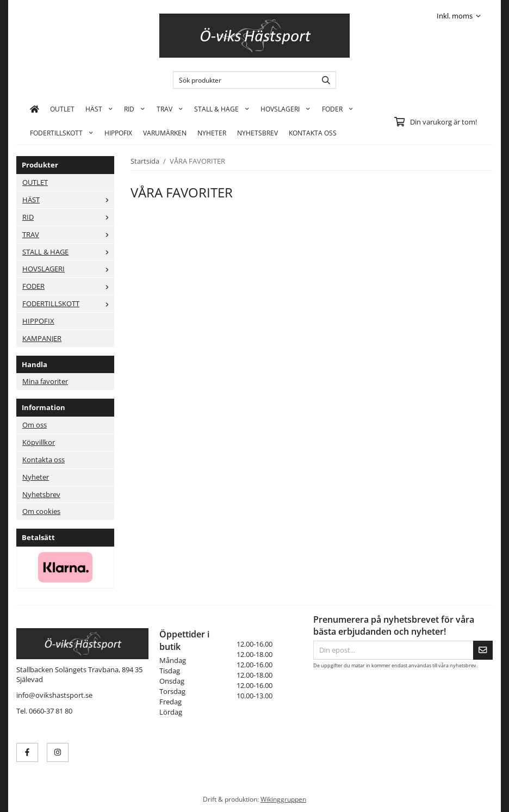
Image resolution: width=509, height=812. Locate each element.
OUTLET (62, 109)
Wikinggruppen (283, 799)
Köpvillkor (39, 442)
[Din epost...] (393, 650)
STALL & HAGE (222, 109)
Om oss (35, 425)
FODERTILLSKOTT (62, 133)
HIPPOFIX (118, 133)
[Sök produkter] (242, 80)
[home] (35, 109)
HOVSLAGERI (285, 109)
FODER (338, 109)
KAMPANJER (42, 338)
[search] (323, 80)
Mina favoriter (45, 381)
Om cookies (41, 511)
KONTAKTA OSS (313, 133)
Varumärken (165, 133)
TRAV (170, 109)
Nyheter (212, 133)
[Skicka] (483, 650)
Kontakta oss (44, 460)
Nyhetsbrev (257, 133)
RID (135, 109)
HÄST (99, 109)
